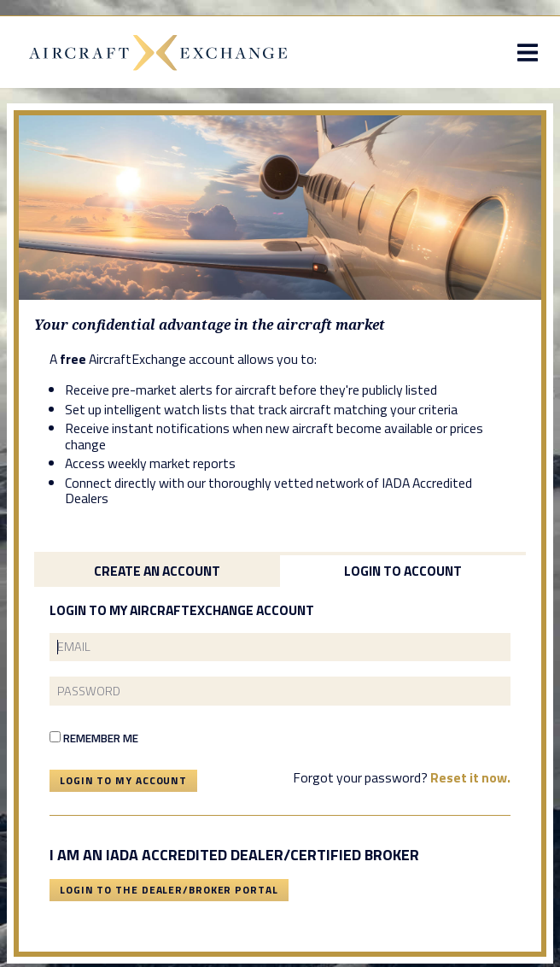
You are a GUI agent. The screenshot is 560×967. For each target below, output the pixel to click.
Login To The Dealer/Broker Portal (169, 890)
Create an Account (157, 571)
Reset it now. (470, 777)
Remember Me (94, 738)
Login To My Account (123, 780)
